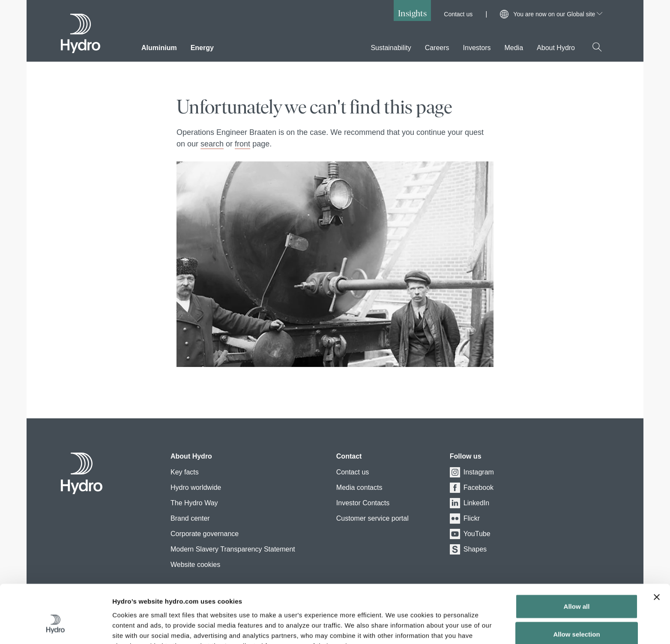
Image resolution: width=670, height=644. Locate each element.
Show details (450, 627)
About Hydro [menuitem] (556, 48)
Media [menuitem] (514, 48)
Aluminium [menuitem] (159, 48)
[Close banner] (657, 551)
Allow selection (576, 588)
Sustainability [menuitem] (391, 48)
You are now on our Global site (558, 14)
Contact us (458, 14)
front (242, 144)
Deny (577, 616)
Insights (412, 13)
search (212, 144)
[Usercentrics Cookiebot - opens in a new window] (55, 627)
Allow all (577, 560)
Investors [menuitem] (477, 48)
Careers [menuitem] (437, 48)
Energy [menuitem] (202, 48)
